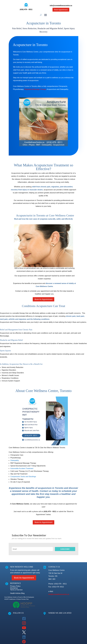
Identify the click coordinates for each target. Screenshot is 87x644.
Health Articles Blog (17, 593)
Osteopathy (15, 460)
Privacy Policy (15, 586)
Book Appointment (61, 10)
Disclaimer (14, 588)
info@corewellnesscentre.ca (59, 594)
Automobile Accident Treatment (22, 468)
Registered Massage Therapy (35, 89)
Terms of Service (16, 590)
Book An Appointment (43, 299)
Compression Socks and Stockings (23, 477)
